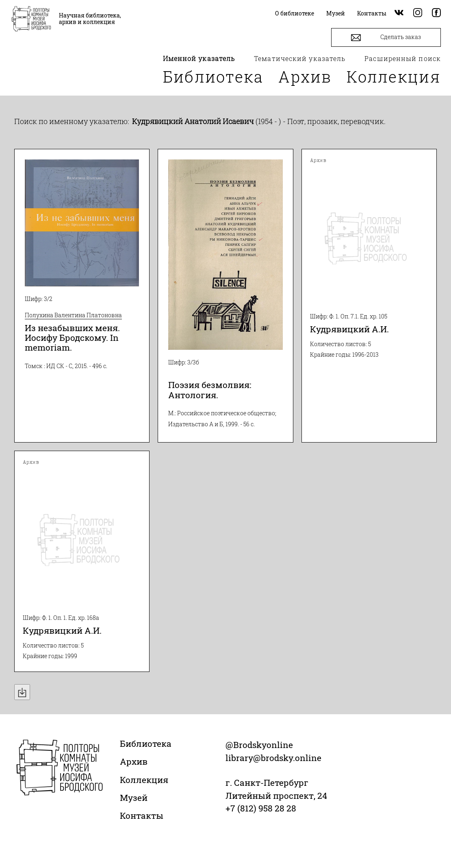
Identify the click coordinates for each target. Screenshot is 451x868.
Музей (134, 798)
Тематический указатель (300, 58)
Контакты (142, 816)
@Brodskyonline (259, 745)
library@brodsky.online (273, 758)
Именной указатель (199, 58)
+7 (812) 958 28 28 (261, 808)
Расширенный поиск (403, 58)
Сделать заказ (386, 38)
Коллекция (394, 76)
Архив (305, 76)
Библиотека (213, 76)
